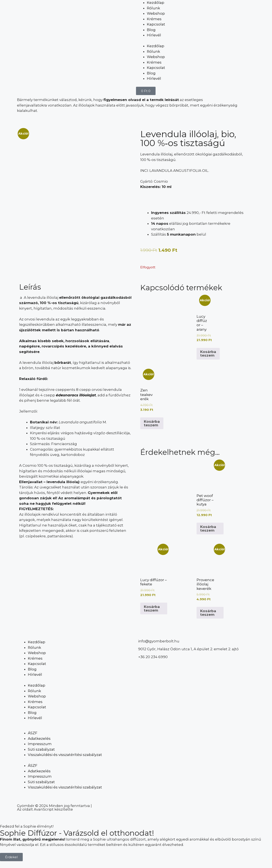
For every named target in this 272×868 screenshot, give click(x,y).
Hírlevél (154, 35)
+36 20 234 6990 (153, 657)
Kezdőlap (156, 3)
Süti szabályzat (41, 749)
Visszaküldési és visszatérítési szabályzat (65, 755)
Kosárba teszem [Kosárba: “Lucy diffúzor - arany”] (208, 354)
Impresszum (40, 744)
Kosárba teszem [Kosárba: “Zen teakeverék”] (152, 423)
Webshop (156, 13)
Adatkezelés (39, 739)
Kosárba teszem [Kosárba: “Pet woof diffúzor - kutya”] (208, 529)
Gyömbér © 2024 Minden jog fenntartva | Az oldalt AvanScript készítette (54, 808)
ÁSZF (33, 733)
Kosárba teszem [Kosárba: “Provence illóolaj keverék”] (208, 613)
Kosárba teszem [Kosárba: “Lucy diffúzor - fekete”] (152, 608)
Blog (151, 30)
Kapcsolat (156, 24)
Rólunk (153, 8)
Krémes (154, 19)
